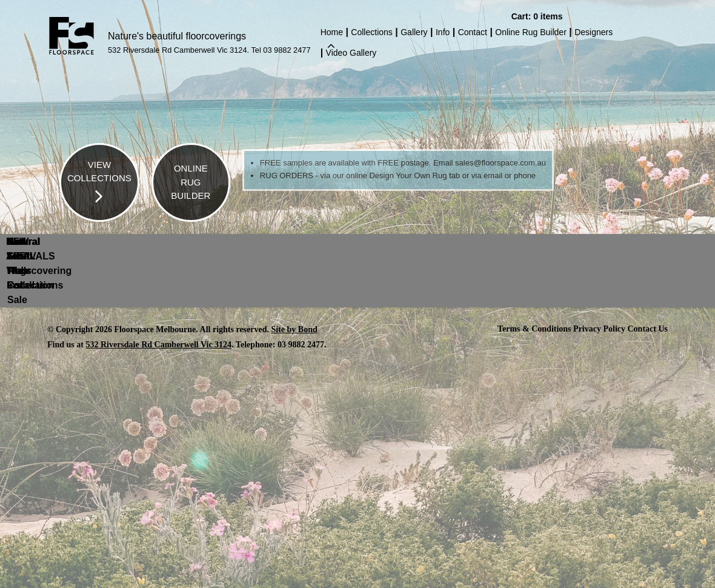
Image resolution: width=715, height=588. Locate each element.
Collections (371, 32)
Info (443, 32)
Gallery (414, 32)
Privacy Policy (599, 328)
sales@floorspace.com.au (501, 163)
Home (332, 33)
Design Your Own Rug (408, 175)
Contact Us (648, 328)
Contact (473, 32)
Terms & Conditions (534, 328)
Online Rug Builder (531, 32)
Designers (594, 32)
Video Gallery (351, 53)
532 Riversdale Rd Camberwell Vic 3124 (158, 344)
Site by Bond (294, 329)
